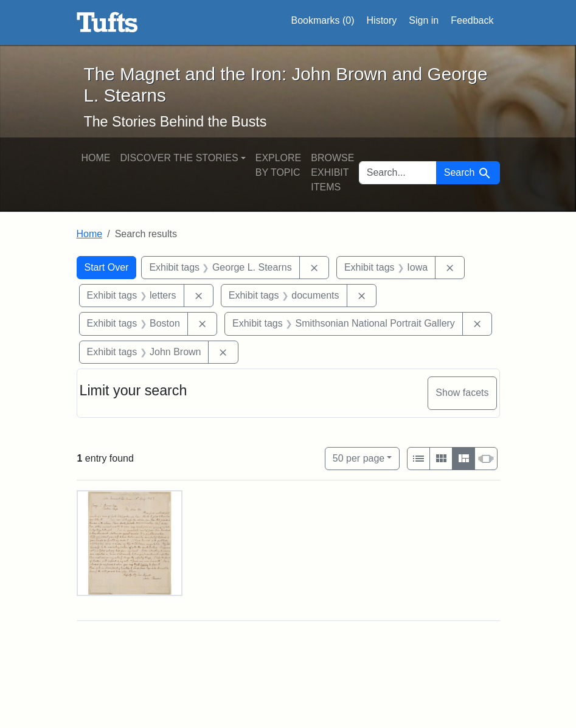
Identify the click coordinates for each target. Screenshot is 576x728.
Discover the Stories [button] (179, 158)
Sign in (424, 20)
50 (359, 457)
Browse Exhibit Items (332, 172)
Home (96, 158)
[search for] (398, 173)
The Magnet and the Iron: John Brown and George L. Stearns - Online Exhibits (107, 23)
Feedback (472, 20)
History (382, 20)
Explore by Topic (279, 165)
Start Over (107, 267)
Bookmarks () (323, 21)
